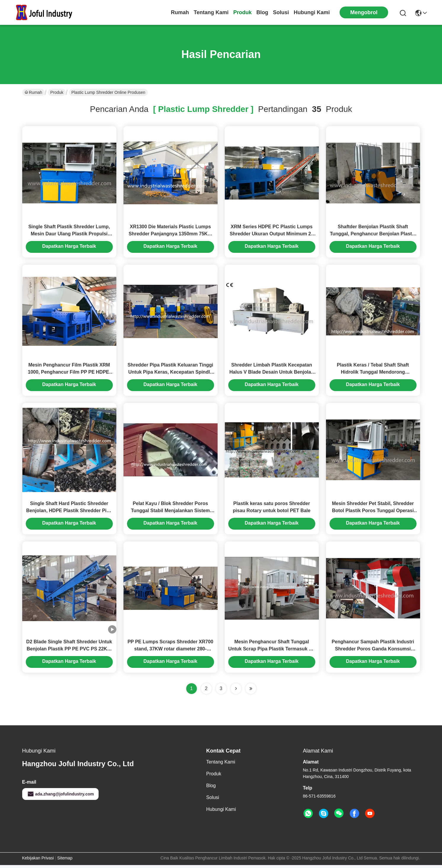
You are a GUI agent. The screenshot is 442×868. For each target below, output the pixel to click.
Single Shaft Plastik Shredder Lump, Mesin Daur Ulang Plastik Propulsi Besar (69, 234)
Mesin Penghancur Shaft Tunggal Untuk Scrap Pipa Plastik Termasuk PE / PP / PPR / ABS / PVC (272, 652)
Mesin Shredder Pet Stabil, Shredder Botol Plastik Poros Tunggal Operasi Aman (373, 513)
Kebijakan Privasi (38, 861)
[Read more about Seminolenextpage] (236, 692)
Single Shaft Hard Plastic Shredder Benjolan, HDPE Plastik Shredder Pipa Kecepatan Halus (69, 513)
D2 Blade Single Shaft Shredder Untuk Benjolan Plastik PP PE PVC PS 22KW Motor (69, 652)
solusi (281, 12)
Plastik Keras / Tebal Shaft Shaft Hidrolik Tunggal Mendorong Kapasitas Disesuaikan (373, 373)
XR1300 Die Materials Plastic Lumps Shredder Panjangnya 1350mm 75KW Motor (171, 234)
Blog (262, 12)
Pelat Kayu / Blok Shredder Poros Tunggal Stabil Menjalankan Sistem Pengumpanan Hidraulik (170, 513)
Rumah (180, 12)
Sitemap (65, 861)
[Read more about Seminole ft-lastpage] (251, 692)
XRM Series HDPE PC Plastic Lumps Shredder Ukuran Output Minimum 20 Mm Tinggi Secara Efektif (272, 234)
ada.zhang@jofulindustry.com (61, 797)
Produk (242, 12)
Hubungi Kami (312, 12)
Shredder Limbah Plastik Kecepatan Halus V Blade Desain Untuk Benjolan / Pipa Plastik (272, 373)
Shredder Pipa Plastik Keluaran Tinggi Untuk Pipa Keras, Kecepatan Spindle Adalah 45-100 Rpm (171, 373)
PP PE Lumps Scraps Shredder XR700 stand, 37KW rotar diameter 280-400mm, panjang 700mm (171, 652)
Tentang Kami (211, 12)
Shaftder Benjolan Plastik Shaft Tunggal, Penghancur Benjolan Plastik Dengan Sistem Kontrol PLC (373, 234)
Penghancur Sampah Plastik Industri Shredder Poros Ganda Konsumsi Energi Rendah (373, 652)
